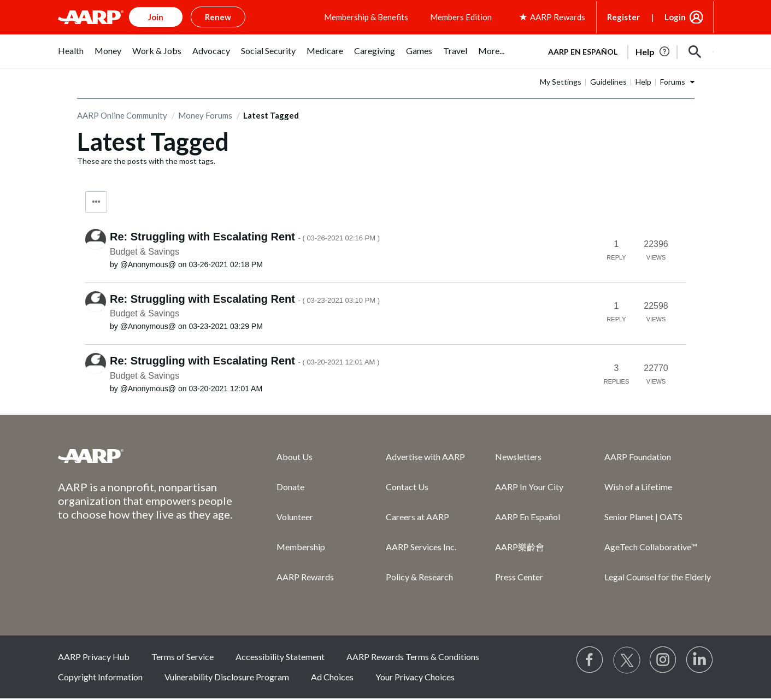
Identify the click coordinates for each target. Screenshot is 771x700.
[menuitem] (71, 57)
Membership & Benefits (366, 17)
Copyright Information (100, 677)
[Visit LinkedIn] (700, 660)
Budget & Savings (145, 252)
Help (643, 82)
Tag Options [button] (96, 202)
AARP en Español (583, 52)
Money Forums (205, 115)
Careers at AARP (417, 517)
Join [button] (156, 17)
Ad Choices (332, 677)
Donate (290, 487)
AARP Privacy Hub (94, 657)
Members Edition (461, 17)
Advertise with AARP (425, 457)
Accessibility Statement (280, 657)
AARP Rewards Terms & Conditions (413, 657)
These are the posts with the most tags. (146, 161)
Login (675, 17)
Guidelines (608, 82)
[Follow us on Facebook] (590, 660)
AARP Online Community (122, 115)
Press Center (519, 577)
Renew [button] (218, 17)
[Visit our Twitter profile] (627, 660)
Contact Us (407, 487)
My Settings (561, 82)
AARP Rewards (305, 577)
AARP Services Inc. (421, 547)
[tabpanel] (626, 51)
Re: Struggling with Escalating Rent (245, 237)
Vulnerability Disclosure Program (227, 677)
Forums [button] (673, 82)
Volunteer (295, 517)
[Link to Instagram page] (663, 660)
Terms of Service (183, 657)
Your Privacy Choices (415, 677)
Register (623, 17)
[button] (695, 52)
